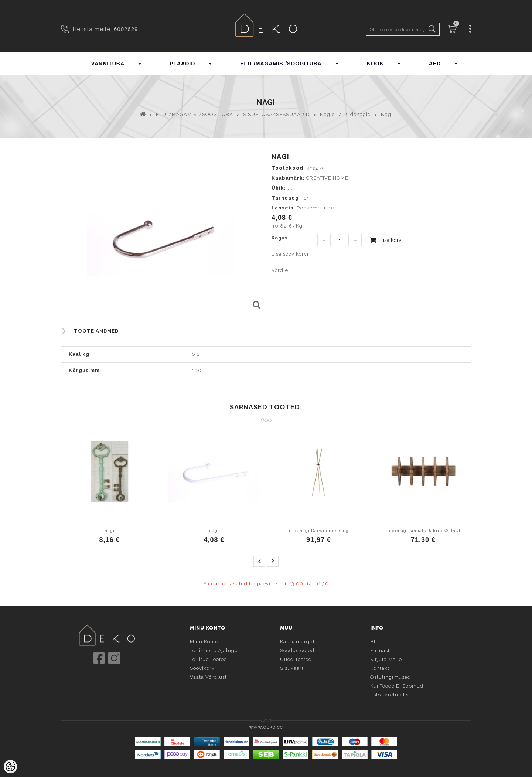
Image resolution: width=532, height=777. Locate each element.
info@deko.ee (119, 680)
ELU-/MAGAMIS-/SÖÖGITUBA (281, 64)
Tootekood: (288, 168)
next (273, 561)
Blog (376, 640)
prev (259, 561)
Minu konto (204, 640)
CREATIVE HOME (327, 178)
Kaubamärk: (288, 178)
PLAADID (182, 64)
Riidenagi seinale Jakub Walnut (423, 531)
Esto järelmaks (389, 694)
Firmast (380, 649)
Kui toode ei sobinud (397, 685)
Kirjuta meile (386, 658)
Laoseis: (283, 208)
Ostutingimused (391, 676)
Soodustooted (297, 649)
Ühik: (279, 188)
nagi (110, 531)
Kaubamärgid (297, 640)
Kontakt (380, 667)
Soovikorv (202, 667)
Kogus (280, 238)
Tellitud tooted (209, 658)
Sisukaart (292, 667)
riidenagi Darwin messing (319, 531)
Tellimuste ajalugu (214, 649)
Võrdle (280, 270)
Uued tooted (296, 658)
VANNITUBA (108, 64)
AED (435, 64)
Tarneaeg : (287, 198)
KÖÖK (375, 64)
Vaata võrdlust (208, 676)
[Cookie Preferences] (10, 767)
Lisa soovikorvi (290, 254)
